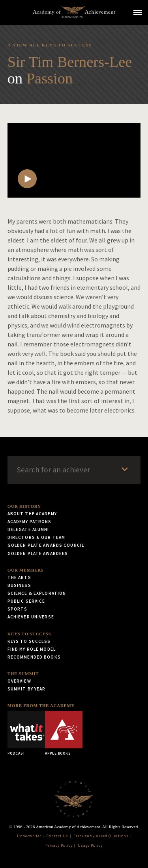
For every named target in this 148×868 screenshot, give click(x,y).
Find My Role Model (32, 649)
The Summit (23, 674)
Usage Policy (90, 846)
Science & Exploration (37, 593)
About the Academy (32, 514)
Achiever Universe (31, 617)
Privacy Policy (59, 846)
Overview (19, 681)
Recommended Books (34, 657)
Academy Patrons (30, 522)
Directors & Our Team (36, 537)
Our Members (26, 570)
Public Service (26, 601)
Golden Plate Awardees (38, 553)
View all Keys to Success (52, 45)
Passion (50, 78)
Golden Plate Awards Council (46, 545)
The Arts (19, 577)
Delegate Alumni (28, 529)
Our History (24, 506)
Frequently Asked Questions (101, 836)
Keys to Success (29, 634)
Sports (18, 609)
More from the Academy (41, 705)
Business (19, 585)
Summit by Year (27, 689)
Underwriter (29, 836)
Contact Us (57, 836)
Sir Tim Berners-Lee (70, 62)
